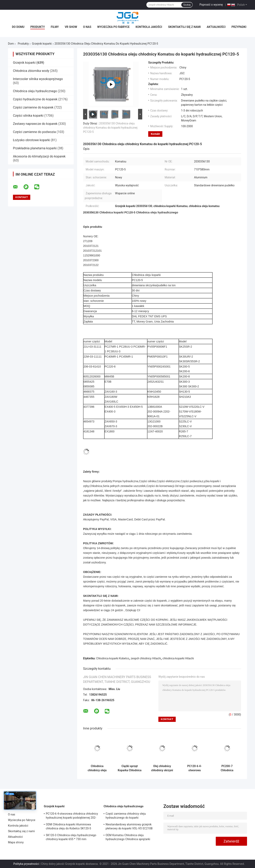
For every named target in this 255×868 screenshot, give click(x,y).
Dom (11, 44)
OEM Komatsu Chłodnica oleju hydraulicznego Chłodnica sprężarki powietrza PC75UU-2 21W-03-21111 (128, 838)
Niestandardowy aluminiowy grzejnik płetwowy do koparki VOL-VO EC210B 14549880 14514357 (129, 827)
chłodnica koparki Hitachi (178, 658)
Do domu (18, 27)
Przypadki (239, 27)
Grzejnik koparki (42, 44)
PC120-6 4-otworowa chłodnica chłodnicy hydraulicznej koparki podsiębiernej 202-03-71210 (195, 768)
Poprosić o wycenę (211, 5)
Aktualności (216, 27)
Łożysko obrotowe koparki (31, 140)
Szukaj (187, 5)
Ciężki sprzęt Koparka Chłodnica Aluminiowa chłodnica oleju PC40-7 (130, 768)
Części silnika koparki (28, 116)
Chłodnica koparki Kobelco (113, 658)
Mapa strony (16, 842)
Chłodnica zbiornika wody (31, 71)
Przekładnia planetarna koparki (35, 148)
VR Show (71, 27)
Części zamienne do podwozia (34, 132)
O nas (87, 27)
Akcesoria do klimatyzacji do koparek (39, 156)
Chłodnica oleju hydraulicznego (35, 91)
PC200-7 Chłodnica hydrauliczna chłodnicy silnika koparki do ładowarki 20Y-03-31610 (227, 768)
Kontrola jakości (149, 27)
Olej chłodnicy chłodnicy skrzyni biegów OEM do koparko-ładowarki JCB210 (162, 768)
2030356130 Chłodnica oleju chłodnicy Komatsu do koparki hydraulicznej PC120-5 (110, 128)
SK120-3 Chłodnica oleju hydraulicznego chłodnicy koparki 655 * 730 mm (71, 837)
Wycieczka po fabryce (113, 27)
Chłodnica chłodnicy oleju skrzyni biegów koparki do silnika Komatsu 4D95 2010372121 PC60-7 (97, 768)
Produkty (37, 27)
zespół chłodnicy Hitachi (146, 658)
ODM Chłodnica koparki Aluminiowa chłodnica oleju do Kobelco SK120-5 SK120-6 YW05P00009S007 (68, 827)
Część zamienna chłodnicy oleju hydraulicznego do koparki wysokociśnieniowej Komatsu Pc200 (128, 816)
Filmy (55, 27)
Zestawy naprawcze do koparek (35, 124)
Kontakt (155, 134)
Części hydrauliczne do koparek (35, 99)
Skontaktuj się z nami (184, 27)
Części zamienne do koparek (33, 107)
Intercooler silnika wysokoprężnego (38, 79)
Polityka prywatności (26, 864)
